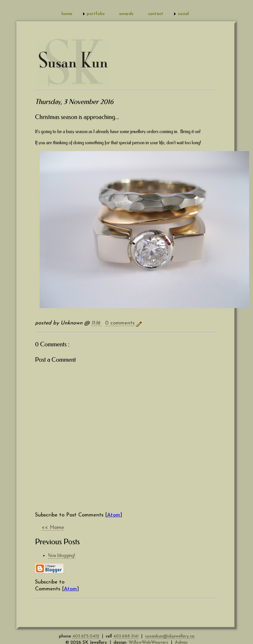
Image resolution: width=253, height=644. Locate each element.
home (67, 14)
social (183, 14)
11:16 (97, 323)
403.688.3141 (126, 636)
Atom (114, 515)
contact (156, 14)
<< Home (53, 528)
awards (126, 14)
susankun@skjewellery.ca (170, 636)
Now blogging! (62, 556)
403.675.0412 (86, 636)
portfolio (96, 14)
